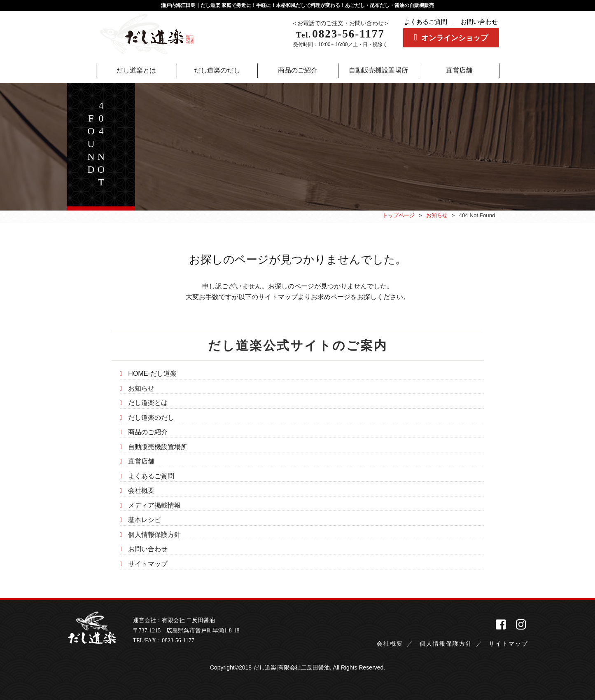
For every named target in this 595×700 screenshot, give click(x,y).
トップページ (399, 215)
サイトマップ (148, 564)
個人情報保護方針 (154, 535)
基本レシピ (145, 520)
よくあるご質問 (426, 22)
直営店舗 (141, 461)
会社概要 (141, 490)
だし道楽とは (148, 403)
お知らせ (437, 215)
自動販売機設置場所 (158, 447)
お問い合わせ (479, 22)
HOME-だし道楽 (152, 373)
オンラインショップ (455, 38)
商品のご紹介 (148, 432)
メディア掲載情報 (154, 505)
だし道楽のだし (151, 418)
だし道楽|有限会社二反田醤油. (292, 667)
